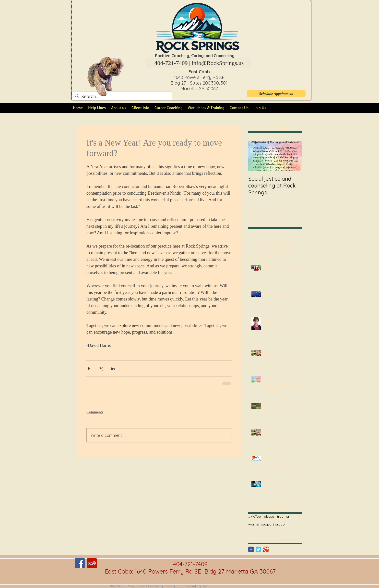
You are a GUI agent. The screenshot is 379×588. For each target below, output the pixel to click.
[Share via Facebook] (89, 369)
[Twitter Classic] (258, 549)
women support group (266, 524)
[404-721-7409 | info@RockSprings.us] (199, 63)
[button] (289, 21)
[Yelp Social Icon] (92, 563)
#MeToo (255, 516)
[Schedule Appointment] (276, 94)
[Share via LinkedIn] (113, 369)
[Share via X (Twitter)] (101, 369)
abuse (269, 516)
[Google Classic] (266, 549)
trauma (283, 516)
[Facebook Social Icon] (80, 563)
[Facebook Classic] (251, 549)
